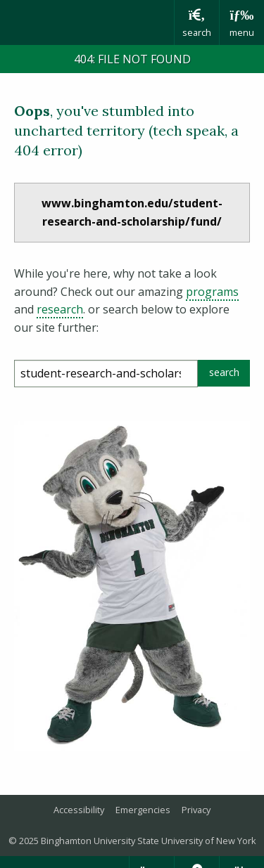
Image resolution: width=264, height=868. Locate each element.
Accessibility (79, 810)
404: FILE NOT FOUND (132, 59)
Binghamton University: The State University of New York (87, 22)
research (60, 309)
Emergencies (143, 810)
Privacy (196, 810)
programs (212, 292)
